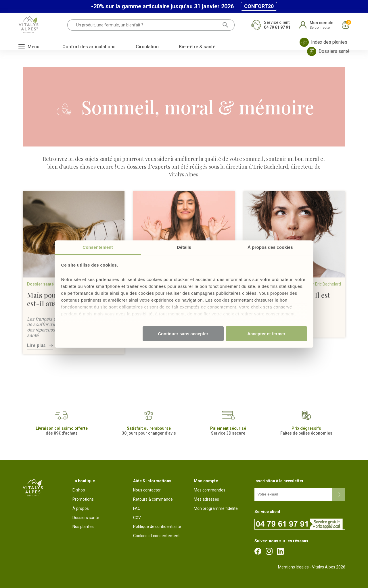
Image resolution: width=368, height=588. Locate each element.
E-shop (79, 490)
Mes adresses (206, 499)
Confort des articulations (89, 47)
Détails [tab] (184, 247)
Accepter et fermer (266, 334)
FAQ (137, 508)
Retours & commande (153, 499)
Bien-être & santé (197, 47)
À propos (81, 508)
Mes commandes (210, 490)
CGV (137, 518)
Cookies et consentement (156, 536)
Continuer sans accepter (183, 334)
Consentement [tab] (98, 247)
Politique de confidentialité (157, 527)
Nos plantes (83, 527)
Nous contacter (147, 490)
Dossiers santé (86, 518)
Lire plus (36, 345)
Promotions (83, 499)
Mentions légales (293, 567)
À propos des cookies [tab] (270, 247)
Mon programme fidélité (216, 508)
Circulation (147, 47)
